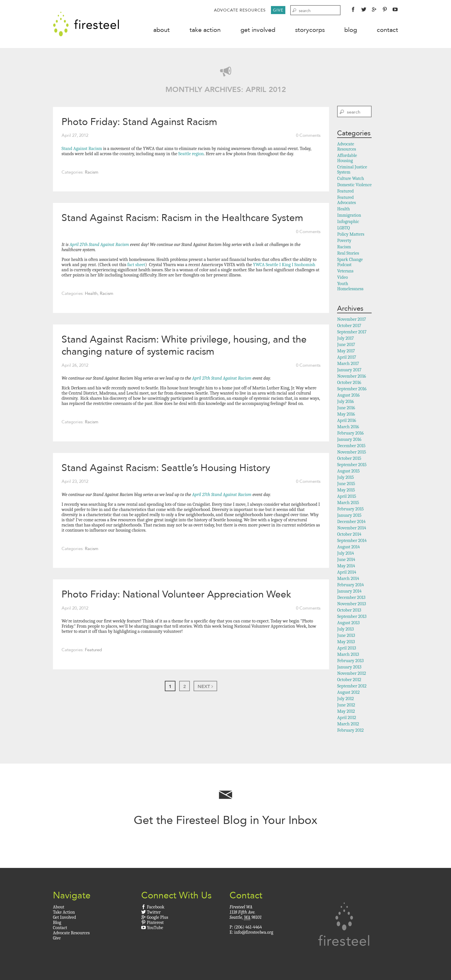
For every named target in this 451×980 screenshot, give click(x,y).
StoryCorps (310, 30)
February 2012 (350, 730)
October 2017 (349, 326)
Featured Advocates (346, 200)
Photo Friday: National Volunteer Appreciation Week (176, 594)
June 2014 (346, 560)
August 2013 (348, 623)
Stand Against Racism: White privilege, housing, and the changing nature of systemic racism (184, 345)
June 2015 (346, 484)
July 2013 (345, 629)
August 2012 (348, 692)
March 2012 (348, 724)
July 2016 (345, 401)
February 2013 (350, 661)
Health (91, 293)
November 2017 (351, 319)
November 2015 (351, 452)
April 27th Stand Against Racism (99, 245)
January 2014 (349, 591)
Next (205, 686)
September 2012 (352, 686)
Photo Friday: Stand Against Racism (139, 122)
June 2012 (346, 705)
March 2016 (348, 427)
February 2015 (350, 509)
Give (278, 10)
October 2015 (349, 458)
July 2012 (345, 699)
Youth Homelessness (350, 286)
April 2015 (347, 496)
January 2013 (349, 667)
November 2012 (351, 673)
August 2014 (348, 547)
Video (342, 277)
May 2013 (346, 642)
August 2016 (348, 395)
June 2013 (346, 635)
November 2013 (351, 604)
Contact (387, 30)
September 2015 (352, 465)
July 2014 (345, 553)
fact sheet (136, 265)
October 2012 (349, 680)
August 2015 (348, 471)
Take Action (205, 30)
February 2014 (350, 585)
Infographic (348, 222)
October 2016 (349, 383)
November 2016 (351, 376)
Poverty (344, 241)
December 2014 (351, 522)
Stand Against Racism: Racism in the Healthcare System (182, 218)
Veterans (345, 271)
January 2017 (349, 370)
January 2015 (349, 515)
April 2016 (347, 420)
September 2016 (352, 389)
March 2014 (348, 579)
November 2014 (352, 528)
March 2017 (348, 364)
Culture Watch (350, 178)
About (162, 30)
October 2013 (349, 610)
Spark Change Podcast (350, 262)
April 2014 (347, 572)
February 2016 (350, 433)
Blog (351, 30)
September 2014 (352, 541)
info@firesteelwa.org (254, 932)
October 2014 (349, 534)
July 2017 (345, 338)
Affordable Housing (347, 158)
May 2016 (346, 414)
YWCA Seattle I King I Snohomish (284, 265)
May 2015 (346, 490)
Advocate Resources (240, 10)
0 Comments (308, 135)
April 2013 (347, 648)
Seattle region (190, 154)
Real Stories (348, 253)
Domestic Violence (354, 185)
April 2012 (347, 718)
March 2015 (348, 503)
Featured (93, 650)
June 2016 (346, 408)
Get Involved (258, 30)
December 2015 (351, 446)
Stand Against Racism (82, 149)
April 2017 (347, 357)
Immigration (349, 215)
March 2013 (348, 654)
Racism (92, 172)
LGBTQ (343, 228)
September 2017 (352, 332)
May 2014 (346, 566)
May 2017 (346, 351)
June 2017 (346, 345)
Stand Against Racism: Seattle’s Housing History (166, 468)
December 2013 (351, 597)
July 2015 (345, 477)
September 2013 (352, 616)
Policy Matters (351, 234)
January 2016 (349, 439)
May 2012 (346, 711)
